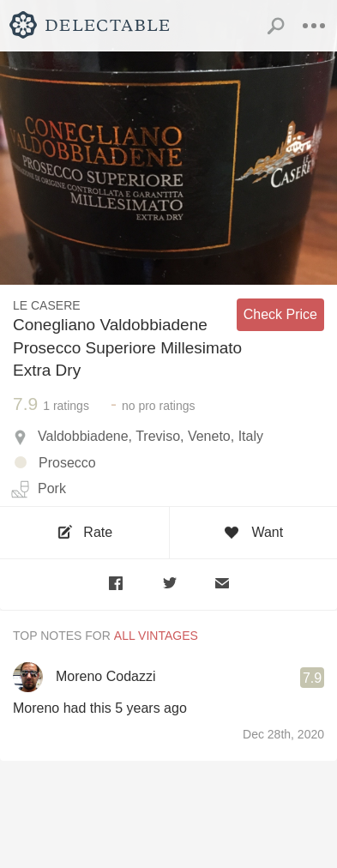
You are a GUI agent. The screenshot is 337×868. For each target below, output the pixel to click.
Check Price (280, 314)
